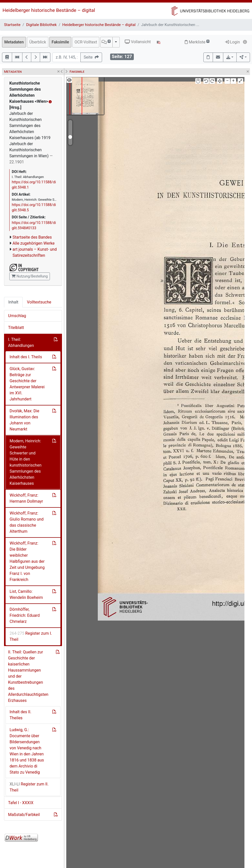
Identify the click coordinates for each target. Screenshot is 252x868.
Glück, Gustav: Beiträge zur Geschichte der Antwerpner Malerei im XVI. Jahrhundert (27, 384)
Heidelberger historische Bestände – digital (49, 10)
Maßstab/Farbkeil (24, 815)
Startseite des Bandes (32, 237)
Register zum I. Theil (31, 636)
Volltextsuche (39, 302)
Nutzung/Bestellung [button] (30, 276)
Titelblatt (16, 328)
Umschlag (17, 316)
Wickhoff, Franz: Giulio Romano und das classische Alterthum (27, 522)
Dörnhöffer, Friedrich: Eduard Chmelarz (25, 615)
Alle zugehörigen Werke (34, 243)
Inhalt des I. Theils (26, 357)
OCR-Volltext (86, 42)
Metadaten (14, 42)
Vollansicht (138, 42)
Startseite (12, 25)
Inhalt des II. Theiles (20, 715)
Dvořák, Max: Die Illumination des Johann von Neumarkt (24, 420)
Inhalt (13, 302)
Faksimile (60, 42)
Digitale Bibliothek (41, 25)
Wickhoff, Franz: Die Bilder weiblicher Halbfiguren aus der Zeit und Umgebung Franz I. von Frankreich (27, 561)
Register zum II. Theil (29, 787)
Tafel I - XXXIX (21, 803)
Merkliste (197, 42)
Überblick (38, 42)
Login (232, 42)
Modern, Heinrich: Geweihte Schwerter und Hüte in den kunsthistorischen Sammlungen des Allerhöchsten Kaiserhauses (26, 462)
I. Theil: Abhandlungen (21, 342)
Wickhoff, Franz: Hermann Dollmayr (26, 498)
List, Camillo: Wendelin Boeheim (26, 594)
